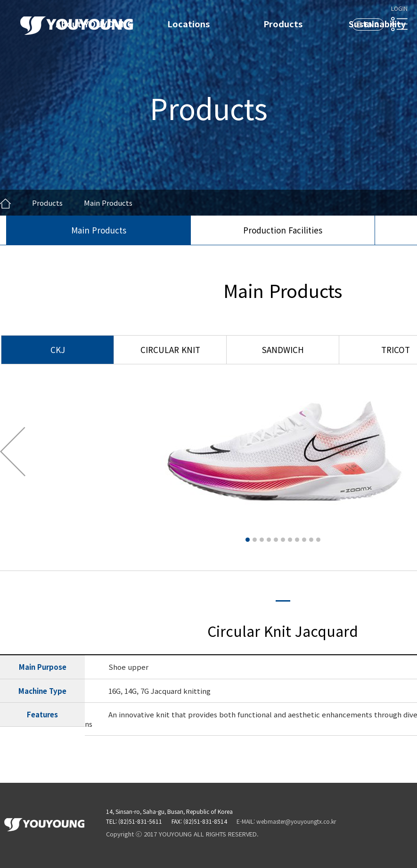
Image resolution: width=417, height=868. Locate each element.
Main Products (99, 230)
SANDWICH (283, 350)
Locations (188, 24)
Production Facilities (283, 230)
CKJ (58, 350)
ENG (372, 24)
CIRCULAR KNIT (170, 350)
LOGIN (399, 8)
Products (283, 24)
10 (311, 540)
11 (318, 540)
